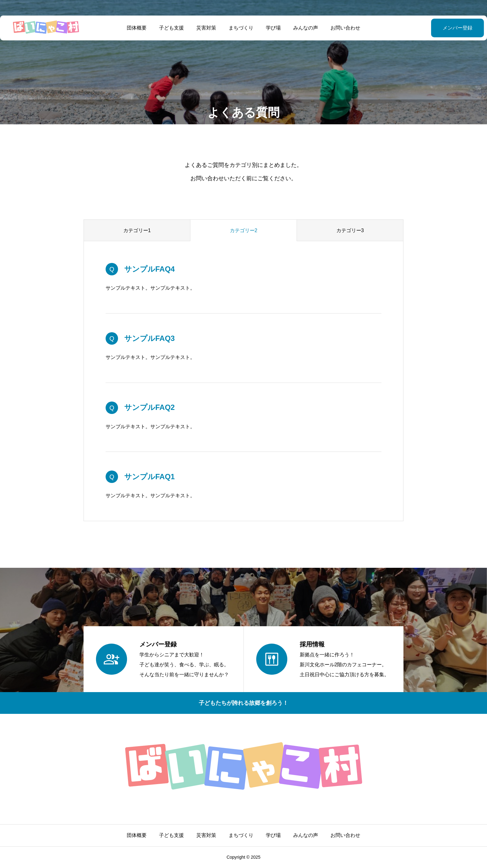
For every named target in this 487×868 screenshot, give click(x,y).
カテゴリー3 (350, 230)
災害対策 (206, 28)
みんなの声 (306, 28)
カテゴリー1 (137, 230)
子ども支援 (171, 28)
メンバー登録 (442, 28)
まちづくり (241, 28)
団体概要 (137, 28)
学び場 (273, 28)
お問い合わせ (345, 28)
